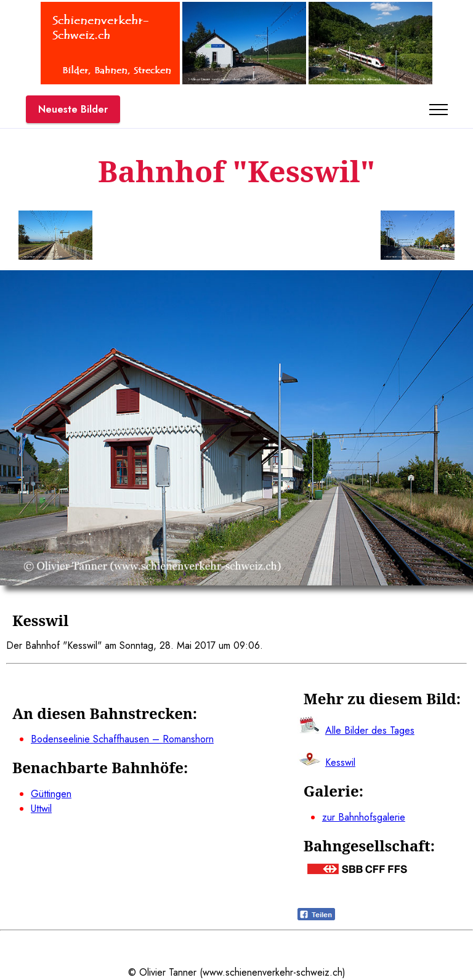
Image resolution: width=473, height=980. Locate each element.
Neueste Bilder (73, 109)
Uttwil (41, 809)
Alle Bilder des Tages (370, 730)
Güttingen (51, 794)
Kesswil (340, 762)
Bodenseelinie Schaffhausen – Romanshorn (122, 739)
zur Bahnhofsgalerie (364, 817)
